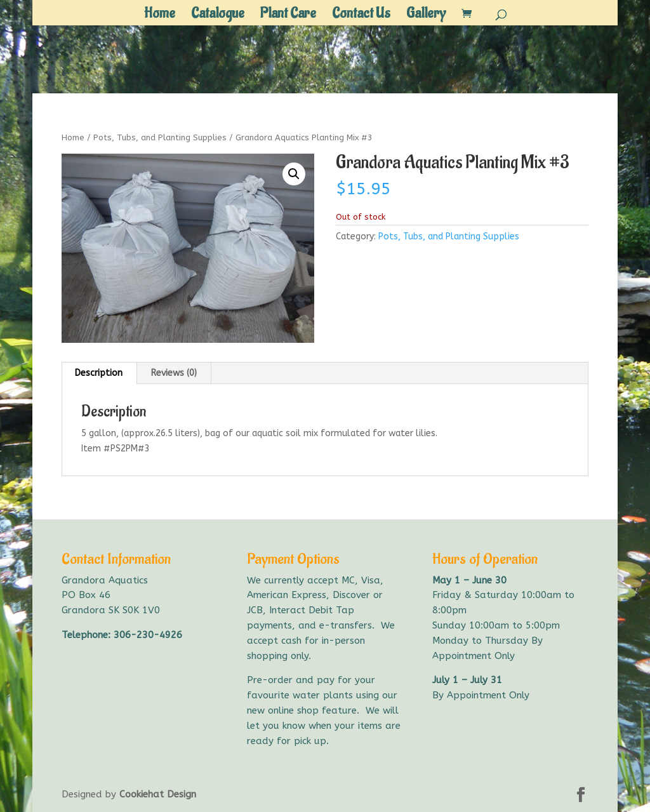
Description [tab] (99, 373)
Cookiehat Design (158, 794)
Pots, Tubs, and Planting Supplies (160, 137)
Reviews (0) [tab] (174, 373)
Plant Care (288, 16)
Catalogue (218, 16)
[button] (294, 174)
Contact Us (361, 16)
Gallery (426, 16)
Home (160, 16)
